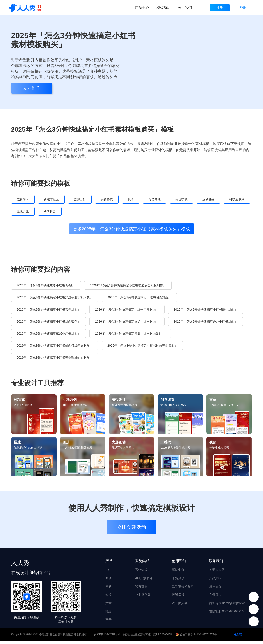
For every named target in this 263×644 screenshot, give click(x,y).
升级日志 (215, 597)
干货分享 (178, 580)
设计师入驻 (180, 605)
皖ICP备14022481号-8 (107, 637)
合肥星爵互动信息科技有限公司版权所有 (63, 637)
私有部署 (141, 589)
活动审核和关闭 (183, 589)
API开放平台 (144, 580)
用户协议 (215, 589)
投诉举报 (178, 597)
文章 (108, 605)
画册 (108, 622)
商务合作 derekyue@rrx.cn (227, 605)
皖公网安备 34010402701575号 (196, 637)
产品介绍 (215, 580)
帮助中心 (178, 572)
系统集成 (141, 572)
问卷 (108, 589)
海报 (108, 597)
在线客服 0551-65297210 (226, 614)
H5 (107, 572)
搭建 (108, 614)
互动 (108, 580)
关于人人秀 (217, 572)
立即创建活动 (131, 530)
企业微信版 (143, 597)
